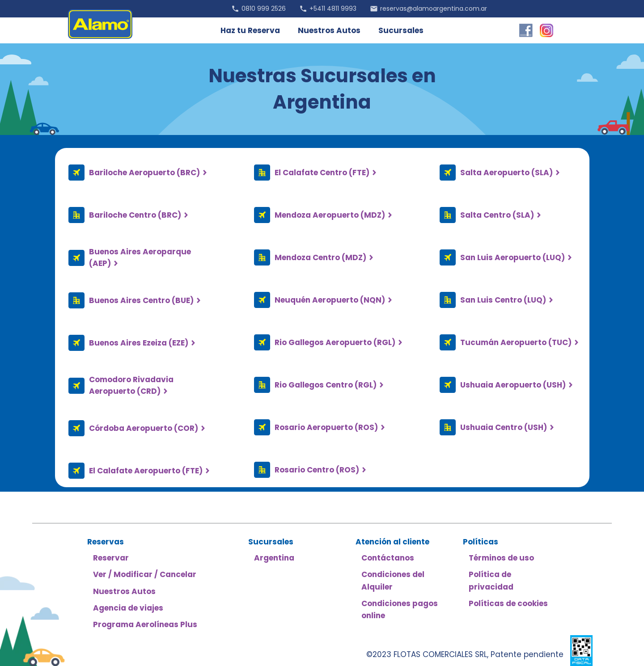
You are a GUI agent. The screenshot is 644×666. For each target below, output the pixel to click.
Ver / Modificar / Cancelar (145, 574)
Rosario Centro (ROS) (317, 470)
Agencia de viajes (128, 608)
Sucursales (401, 30)
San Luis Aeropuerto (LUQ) (513, 257)
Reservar (111, 558)
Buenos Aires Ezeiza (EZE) (139, 343)
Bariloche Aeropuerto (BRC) (144, 173)
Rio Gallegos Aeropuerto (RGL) (335, 342)
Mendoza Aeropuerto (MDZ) (330, 215)
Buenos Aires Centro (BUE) (141, 300)
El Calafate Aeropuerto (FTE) (146, 471)
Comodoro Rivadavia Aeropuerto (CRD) (131, 385)
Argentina (274, 558)
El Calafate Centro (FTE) (322, 173)
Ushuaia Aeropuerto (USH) (513, 385)
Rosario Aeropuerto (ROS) (326, 427)
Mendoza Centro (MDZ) (320, 257)
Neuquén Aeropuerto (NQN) (330, 300)
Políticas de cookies (508, 603)
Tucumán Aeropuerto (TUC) (516, 342)
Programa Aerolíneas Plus (145, 624)
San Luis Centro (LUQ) (503, 300)
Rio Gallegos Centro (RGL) (326, 385)
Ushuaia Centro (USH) (504, 427)
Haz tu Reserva (250, 30)
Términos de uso (501, 558)
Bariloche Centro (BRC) (135, 215)
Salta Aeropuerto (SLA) (506, 173)
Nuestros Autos (329, 30)
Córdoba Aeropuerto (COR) (144, 428)
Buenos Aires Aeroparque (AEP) (140, 257)
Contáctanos (388, 558)
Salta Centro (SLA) (497, 215)
